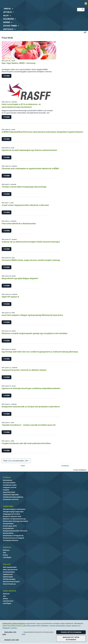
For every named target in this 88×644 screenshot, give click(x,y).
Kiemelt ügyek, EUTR (10, 526)
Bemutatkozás (8, 480)
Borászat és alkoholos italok (12, 516)
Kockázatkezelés (8, 528)
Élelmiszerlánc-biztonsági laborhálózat (15, 521)
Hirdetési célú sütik (11, 640)
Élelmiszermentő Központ (11, 582)
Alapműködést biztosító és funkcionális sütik (37, 633)
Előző (23, 466)
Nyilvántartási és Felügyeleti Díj (13, 536)
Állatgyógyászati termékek (12, 514)
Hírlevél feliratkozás (9, 584)
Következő (65, 466)
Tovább (7, 76)
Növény (5, 555)
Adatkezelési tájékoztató (11, 495)
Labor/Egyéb (7, 557)
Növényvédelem (8, 533)
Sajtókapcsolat (8, 574)
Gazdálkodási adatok (10, 485)
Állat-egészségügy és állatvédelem (14, 509)
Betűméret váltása (85, 32)
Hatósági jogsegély (9, 579)
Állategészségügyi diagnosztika (13, 512)
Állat (4, 553)
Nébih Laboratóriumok (10, 570)
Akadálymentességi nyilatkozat (13, 497)
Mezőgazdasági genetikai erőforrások (15, 531)
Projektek (6, 490)
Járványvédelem (8, 524)
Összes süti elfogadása (71, 632)
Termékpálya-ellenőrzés (11, 540)
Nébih (29, 4)
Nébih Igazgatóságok (10, 567)
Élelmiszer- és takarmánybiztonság (14, 519)
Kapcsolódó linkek (9, 492)
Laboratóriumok (8, 601)
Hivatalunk (7, 477)
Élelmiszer (6, 550)
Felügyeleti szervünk (10, 487)
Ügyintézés (7, 547)
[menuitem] (37, 9)
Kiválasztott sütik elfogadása (71, 638)
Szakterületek (8, 506)
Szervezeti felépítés (9, 483)
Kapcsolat (7, 564)
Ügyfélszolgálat (8, 577)
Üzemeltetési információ (11, 499)
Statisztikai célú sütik (9, 633)
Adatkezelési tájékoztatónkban (14, 623)
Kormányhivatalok (9, 572)
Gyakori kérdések (9, 591)
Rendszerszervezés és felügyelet (14, 538)
